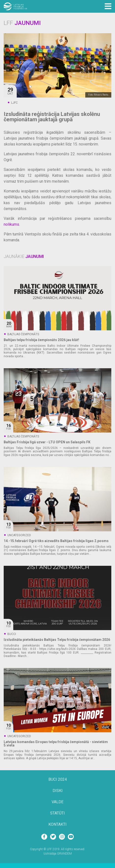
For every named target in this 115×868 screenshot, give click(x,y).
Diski (58, 791)
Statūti (57, 813)
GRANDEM (64, 854)
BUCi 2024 (58, 780)
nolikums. (12, 224)
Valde (57, 802)
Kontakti (57, 825)
